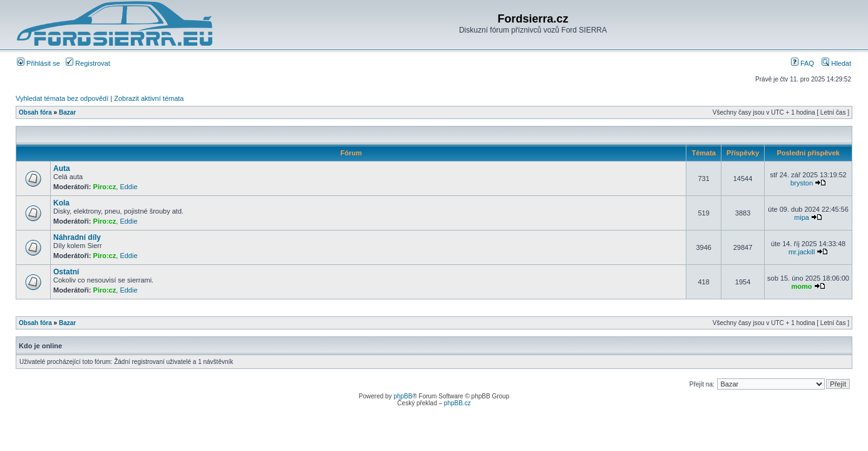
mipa (802, 217)
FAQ (803, 63)
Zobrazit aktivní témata (149, 98)
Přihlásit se (39, 63)
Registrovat (88, 63)
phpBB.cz (457, 403)
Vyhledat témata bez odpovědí (62, 98)
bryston (802, 183)
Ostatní (66, 272)
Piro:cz (105, 187)
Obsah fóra (35, 112)
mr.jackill (802, 252)
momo (802, 286)
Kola (61, 203)
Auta (62, 168)
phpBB (403, 396)
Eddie (128, 187)
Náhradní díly (77, 237)
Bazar (67, 112)
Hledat (836, 63)
